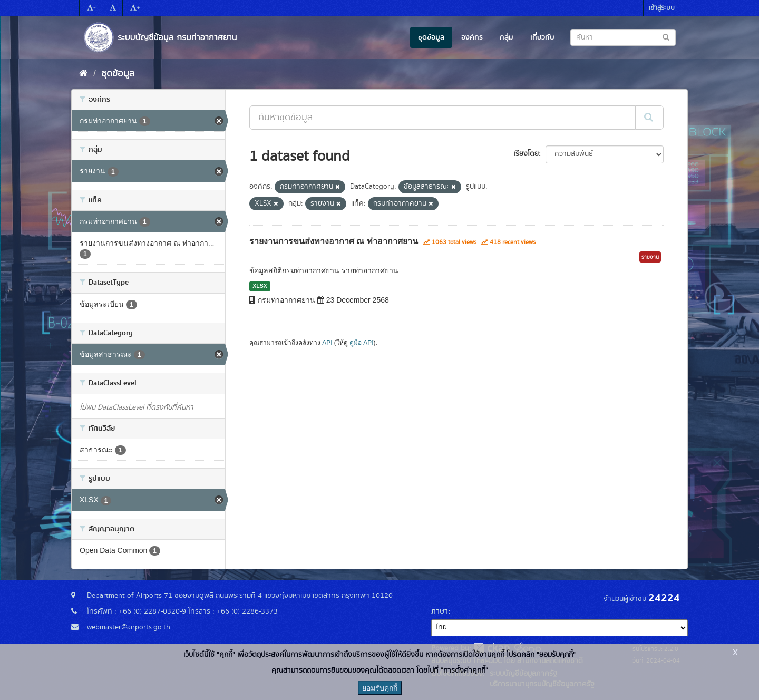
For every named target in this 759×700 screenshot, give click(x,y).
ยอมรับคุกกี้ (380, 688)
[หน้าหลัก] (84, 74)
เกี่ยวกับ (542, 37)
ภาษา (440, 611)
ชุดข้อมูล (431, 37)
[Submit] (649, 118)
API (327, 343)
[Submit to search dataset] (666, 37)
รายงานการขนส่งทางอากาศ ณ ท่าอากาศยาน (334, 241)
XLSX (260, 286)
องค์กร (472, 37)
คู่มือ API (361, 343)
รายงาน (650, 257)
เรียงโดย (526, 154)
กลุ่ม (507, 37)
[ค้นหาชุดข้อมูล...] (442, 118)
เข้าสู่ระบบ (662, 8)
